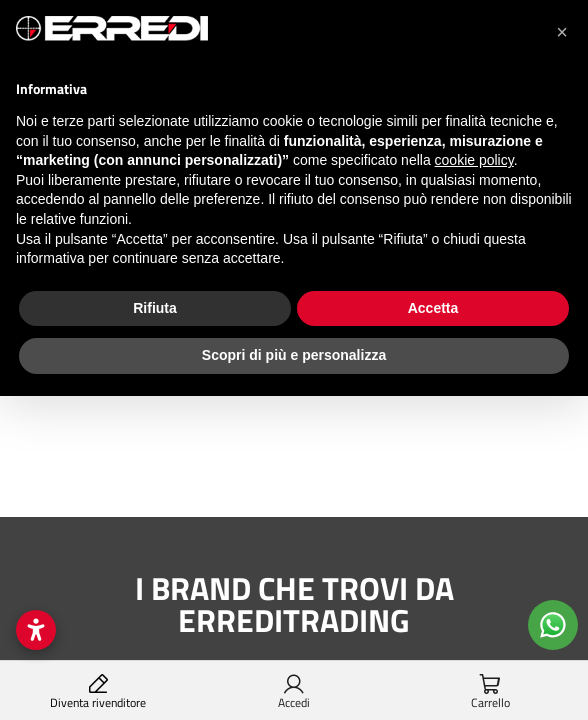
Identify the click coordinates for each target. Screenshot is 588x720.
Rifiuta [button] (155, 308)
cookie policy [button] (474, 160)
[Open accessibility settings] (36, 630)
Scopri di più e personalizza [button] (294, 355)
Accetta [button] (433, 308)
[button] (562, 32)
